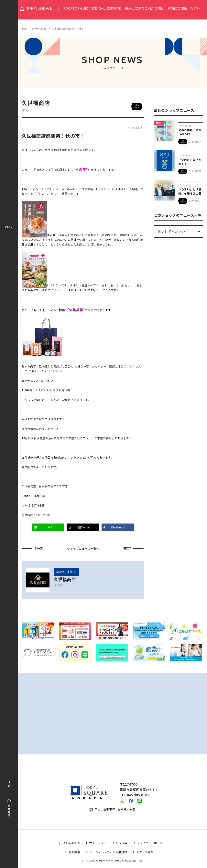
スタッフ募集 (145, 854)
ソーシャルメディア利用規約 (108, 854)
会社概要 (74, 854)
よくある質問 (71, 845)
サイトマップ (98, 845)
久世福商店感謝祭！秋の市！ (68, 28)
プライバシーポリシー (151, 845)
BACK (39, 548)
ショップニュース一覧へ (83, 549)
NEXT (127, 548)
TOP (9, 786)
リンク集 (122, 845)
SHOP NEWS (39, 28)
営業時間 (9, 808)
